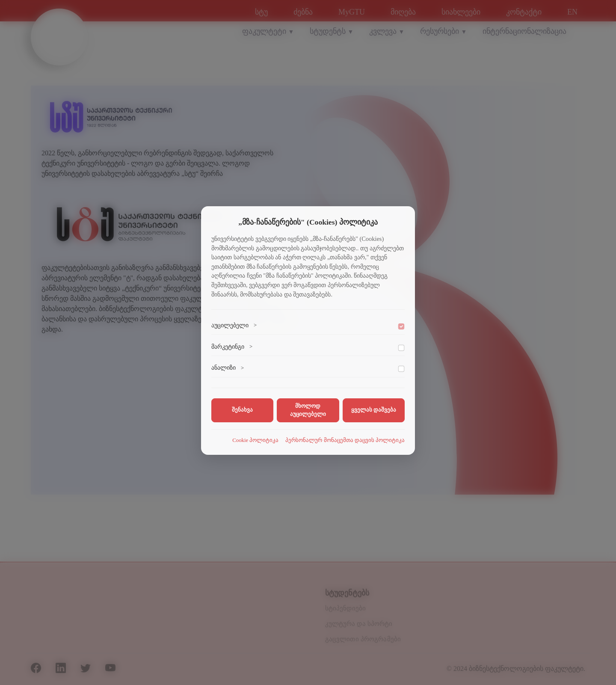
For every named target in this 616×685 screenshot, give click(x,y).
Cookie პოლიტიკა (255, 440)
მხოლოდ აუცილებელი (308, 410)
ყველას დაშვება (374, 410)
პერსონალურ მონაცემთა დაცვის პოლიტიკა (345, 440)
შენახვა (242, 410)
